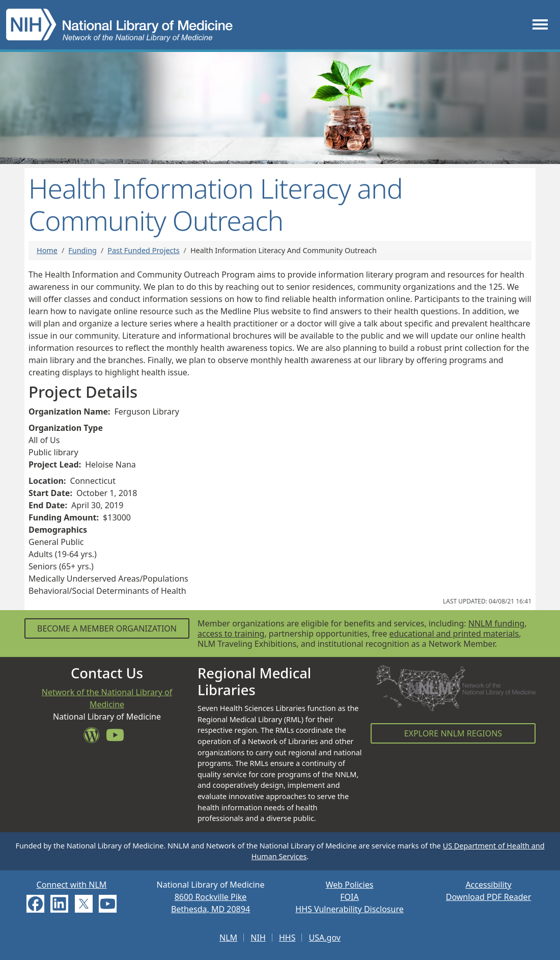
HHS (287, 938)
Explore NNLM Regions (453, 733)
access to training (231, 634)
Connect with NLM (72, 885)
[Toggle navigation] (540, 25)
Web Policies (350, 885)
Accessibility (488, 885)
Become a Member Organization (107, 628)
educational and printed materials (454, 634)
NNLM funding (496, 623)
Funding (82, 250)
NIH (258, 938)
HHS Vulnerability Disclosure (349, 909)
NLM (228, 938)
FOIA (349, 897)
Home (47, 250)
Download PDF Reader (489, 897)
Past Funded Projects (143, 250)
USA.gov (325, 938)
